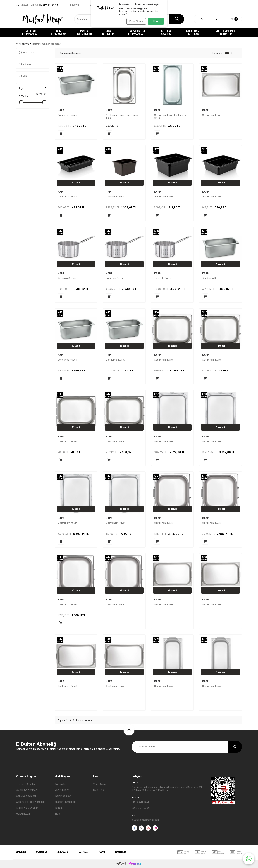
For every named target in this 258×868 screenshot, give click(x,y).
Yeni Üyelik (100, 784)
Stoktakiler (27, 52)
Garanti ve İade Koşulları (30, 802)
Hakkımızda (23, 814)
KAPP (61, 110)
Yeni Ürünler (62, 790)
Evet (156, 21)
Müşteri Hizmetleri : (37, 5)
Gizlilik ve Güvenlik (27, 808)
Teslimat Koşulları (26, 784)
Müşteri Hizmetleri (65, 802)
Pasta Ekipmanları (84, 33)
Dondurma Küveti (67, 115)
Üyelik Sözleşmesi (27, 790)
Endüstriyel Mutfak (193, 33)
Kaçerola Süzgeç (67, 278)
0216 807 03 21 (141, 808)
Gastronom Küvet (212, 115)
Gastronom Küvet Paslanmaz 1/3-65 (170, 117)
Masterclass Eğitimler (225, 33)
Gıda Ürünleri (108, 33)
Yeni (23, 76)
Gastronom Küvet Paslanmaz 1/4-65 (122, 117)
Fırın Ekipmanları (58, 33)
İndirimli (25, 64)
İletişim (59, 808)
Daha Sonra (135, 21)
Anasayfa (22, 44)
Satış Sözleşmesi (26, 796)
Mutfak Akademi (167, 33)
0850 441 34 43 (141, 802)
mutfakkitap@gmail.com (146, 820)
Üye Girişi (99, 790)
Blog (57, 814)
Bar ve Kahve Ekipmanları (137, 33)
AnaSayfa (74, 5)
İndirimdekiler (63, 796)
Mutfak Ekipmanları (31, 33)
